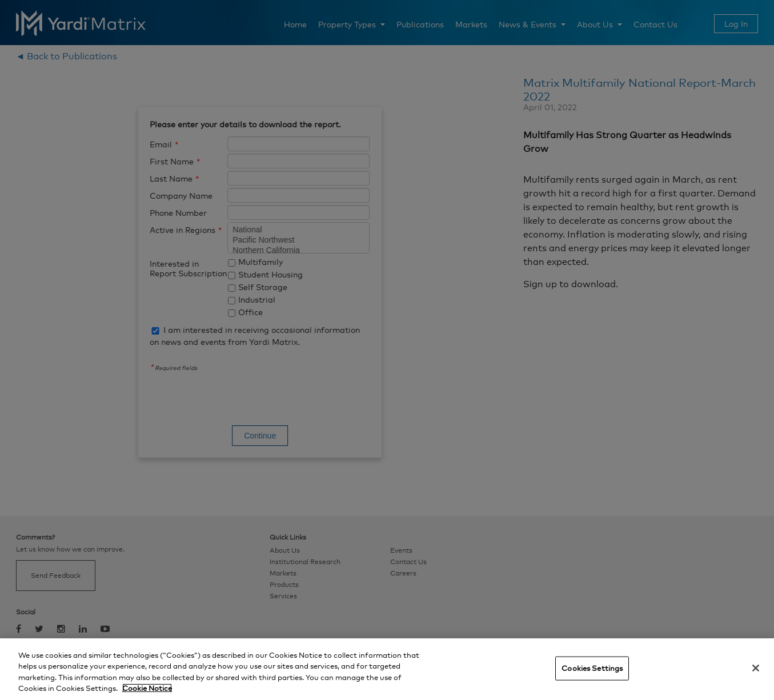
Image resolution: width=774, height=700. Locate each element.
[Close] (756, 668)
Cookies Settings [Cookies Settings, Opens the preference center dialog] (592, 668)
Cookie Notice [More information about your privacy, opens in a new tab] (147, 688)
